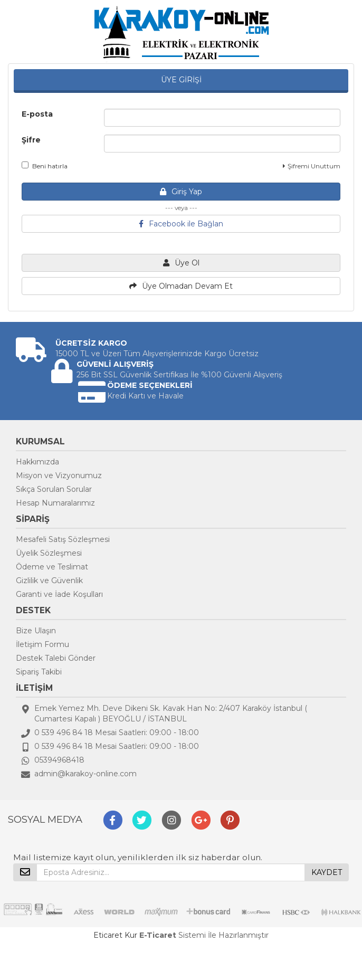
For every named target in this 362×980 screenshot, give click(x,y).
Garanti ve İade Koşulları (59, 594)
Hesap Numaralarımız (55, 503)
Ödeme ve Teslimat (52, 567)
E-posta (37, 114)
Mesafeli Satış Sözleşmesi (63, 539)
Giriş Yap (181, 192)
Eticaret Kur (115, 935)
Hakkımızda (37, 462)
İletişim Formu (42, 644)
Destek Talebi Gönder (56, 658)
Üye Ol (181, 263)
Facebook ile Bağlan (181, 224)
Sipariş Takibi (39, 672)
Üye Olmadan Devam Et (181, 286)
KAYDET (327, 872)
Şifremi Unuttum (312, 166)
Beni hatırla (45, 166)
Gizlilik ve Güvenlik (49, 581)
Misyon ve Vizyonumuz (59, 475)
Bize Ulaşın (36, 631)
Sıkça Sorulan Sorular (54, 489)
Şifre (31, 140)
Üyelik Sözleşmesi (49, 553)
